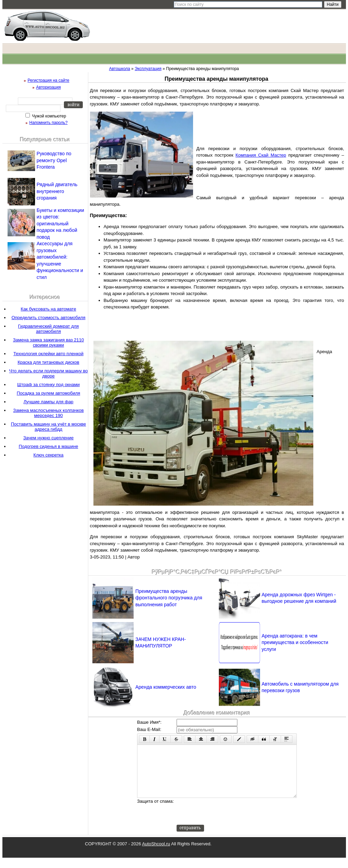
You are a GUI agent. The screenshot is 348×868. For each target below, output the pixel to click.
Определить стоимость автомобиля (48, 318)
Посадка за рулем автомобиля (49, 393)
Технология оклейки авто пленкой (48, 354)
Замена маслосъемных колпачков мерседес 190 (48, 413)
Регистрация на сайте (48, 80)
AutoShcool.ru (156, 854)
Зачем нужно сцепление (48, 438)
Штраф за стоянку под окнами (48, 385)
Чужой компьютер (49, 116)
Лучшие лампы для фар (48, 402)
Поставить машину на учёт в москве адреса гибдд (49, 427)
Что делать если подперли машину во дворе (49, 373)
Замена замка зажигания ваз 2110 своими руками (48, 342)
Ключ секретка (48, 455)
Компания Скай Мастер (261, 155)
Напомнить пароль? (48, 123)
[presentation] (229, 822)
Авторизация (48, 87)
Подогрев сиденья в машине (49, 446)
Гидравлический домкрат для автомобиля (49, 329)
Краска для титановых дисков (48, 362)
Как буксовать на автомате (48, 309)
